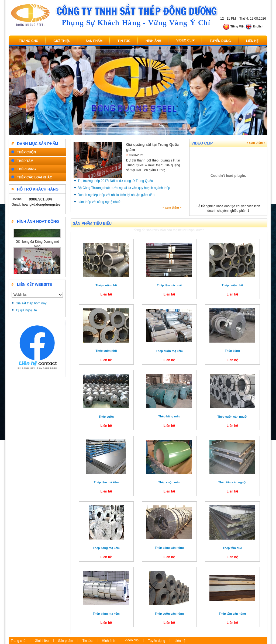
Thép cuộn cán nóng (169, 614)
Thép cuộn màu (169, 482)
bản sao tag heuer (173, 230)
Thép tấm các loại (169, 285)
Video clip (185, 40)
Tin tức (124, 41)
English (254, 26)
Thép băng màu (169, 416)
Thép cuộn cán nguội (232, 417)
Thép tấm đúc (232, 548)
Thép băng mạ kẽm (106, 548)
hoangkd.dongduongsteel (42, 205)
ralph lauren (196, 230)
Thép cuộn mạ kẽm (169, 351)
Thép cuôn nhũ (106, 351)
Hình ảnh (153, 41)
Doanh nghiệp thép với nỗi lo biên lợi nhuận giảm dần (116, 195)
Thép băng (232, 351)
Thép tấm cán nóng (232, 614)
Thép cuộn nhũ (106, 285)
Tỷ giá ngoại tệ (26, 310)
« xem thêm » (172, 207)
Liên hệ (252, 41)
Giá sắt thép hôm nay (31, 303)
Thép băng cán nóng (169, 548)
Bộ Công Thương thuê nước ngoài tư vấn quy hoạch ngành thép (124, 188)
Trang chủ (29, 41)
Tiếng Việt (234, 26)
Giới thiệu (62, 41)
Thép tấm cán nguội (232, 482)
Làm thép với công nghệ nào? (99, 202)
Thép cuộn (106, 417)
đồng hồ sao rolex (146, 230)
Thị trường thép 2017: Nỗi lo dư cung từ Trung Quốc (115, 181)
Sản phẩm (94, 41)
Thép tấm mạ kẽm (106, 482)
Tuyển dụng (220, 41)
